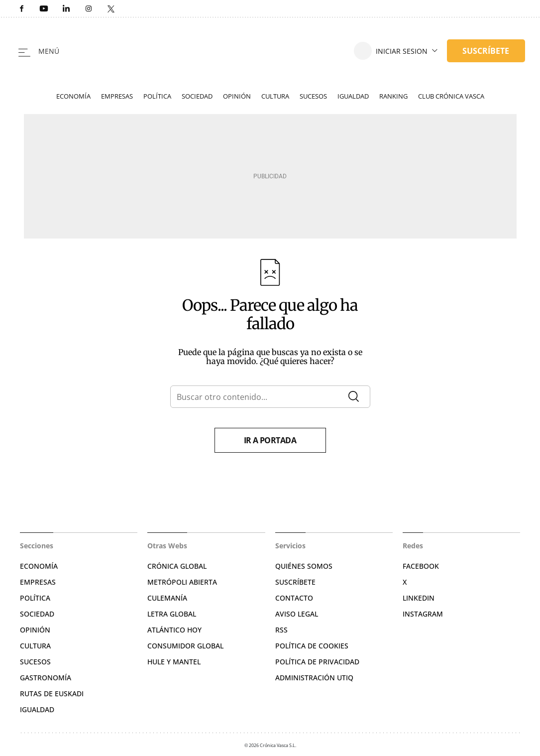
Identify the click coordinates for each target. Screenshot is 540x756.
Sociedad (197, 96)
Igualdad (353, 96)
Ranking (393, 96)
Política (157, 96)
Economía (73, 96)
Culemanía (167, 598)
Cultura (275, 96)
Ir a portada (270, 440)
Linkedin (419, 598)
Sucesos (313, 96)
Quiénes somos (304, 566)
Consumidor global (185, 646)
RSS (281, 630)
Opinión (237, 96)
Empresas (117, 96)
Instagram (423, 614)
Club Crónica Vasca (451, 96)
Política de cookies (312, 646)
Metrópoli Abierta (182, 582)
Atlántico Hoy (174, 630)
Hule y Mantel (174, 662)
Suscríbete (295, 582)
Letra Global (172, 614)
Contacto (294, 598)
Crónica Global (177, 566)
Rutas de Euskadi (52, 693)
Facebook (421, 566)
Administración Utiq (314, 678)
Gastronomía (46, 678)
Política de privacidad (317, 662)
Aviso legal (297, 614)
